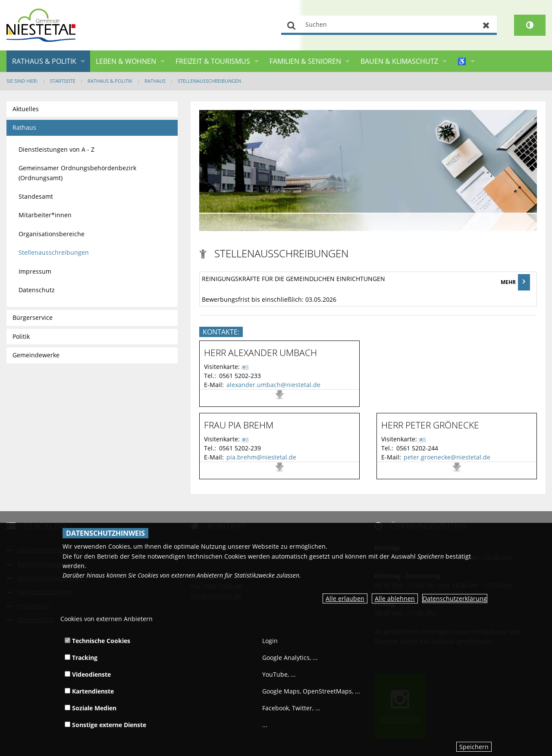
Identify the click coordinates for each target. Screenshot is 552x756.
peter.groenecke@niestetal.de (447, 457)
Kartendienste (89, 691)
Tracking (81, 658)
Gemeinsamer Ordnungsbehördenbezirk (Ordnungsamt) (77, 173)
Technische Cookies (97, 641)
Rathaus (155, 81)
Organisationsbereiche (52, 234)
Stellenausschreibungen (209, 81)
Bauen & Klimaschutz (399, 61)
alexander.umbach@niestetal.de (273, 385)
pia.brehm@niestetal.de (261, 457)
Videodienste (88, 674)
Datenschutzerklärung (455, 598)
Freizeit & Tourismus (213, 61)
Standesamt (36, 196)
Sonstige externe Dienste (105, 725)
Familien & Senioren (305, 61)
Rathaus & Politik (44, 61)
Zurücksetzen (486, 25)
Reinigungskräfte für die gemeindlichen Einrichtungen (293, 279)
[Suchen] (389, 25)
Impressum (35, 271)
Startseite (63, 81)
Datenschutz (37, 290)
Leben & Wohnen (126, 61)
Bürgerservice (33, 317)
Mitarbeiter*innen (45, 215)
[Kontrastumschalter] (530, 25)
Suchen (292, 25)
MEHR (515, 282)
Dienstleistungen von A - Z (56, 149)
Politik (21, 336)
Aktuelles (26, 109)
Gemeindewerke (36, 355)
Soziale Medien (91, 708)
